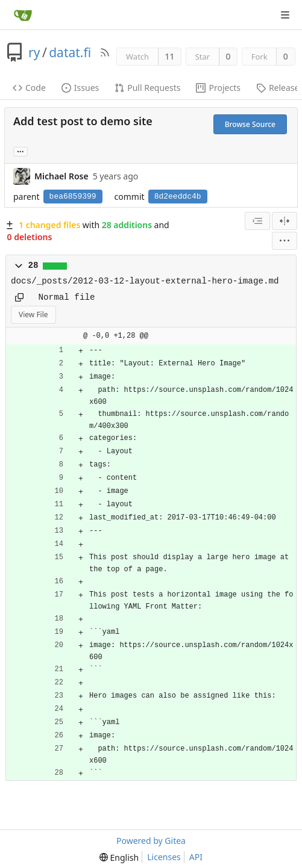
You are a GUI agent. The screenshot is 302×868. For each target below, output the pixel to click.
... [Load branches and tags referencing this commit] (20, 151)
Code (29, 88)
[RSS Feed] (105, 52)
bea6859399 (73, 197)
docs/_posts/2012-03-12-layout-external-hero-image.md (145, 281)
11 (169, 56)
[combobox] (257, 221)
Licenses (164, 857)
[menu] (285, 241)
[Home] (23, 15)
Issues (80, 88)
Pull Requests (147, 88)
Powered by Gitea (151, 841)
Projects (218, 88)
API (196, 857)
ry (34, 52)
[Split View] (285, 221)
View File (33, 315)
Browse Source (250, 124)
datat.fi (70, 52)
